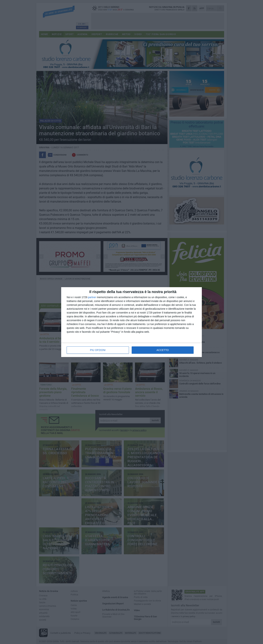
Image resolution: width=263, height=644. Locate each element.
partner (92, 297)
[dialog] (131, 322)
